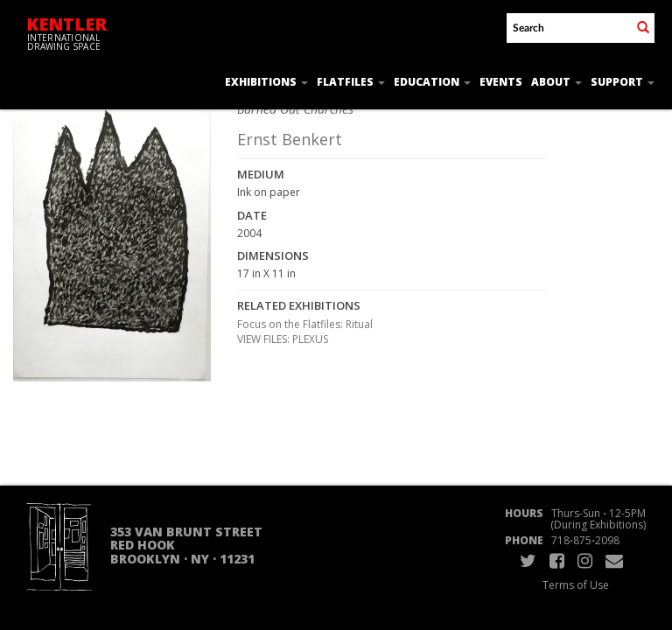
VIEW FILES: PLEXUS (283, 339)
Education (432, 82)
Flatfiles (351, 82)
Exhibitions (266, 82)
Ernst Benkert (290, 139)
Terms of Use (576, 585)
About (556, 82)
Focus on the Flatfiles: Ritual (305, 324)
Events (501, 82)
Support (623, 82)
